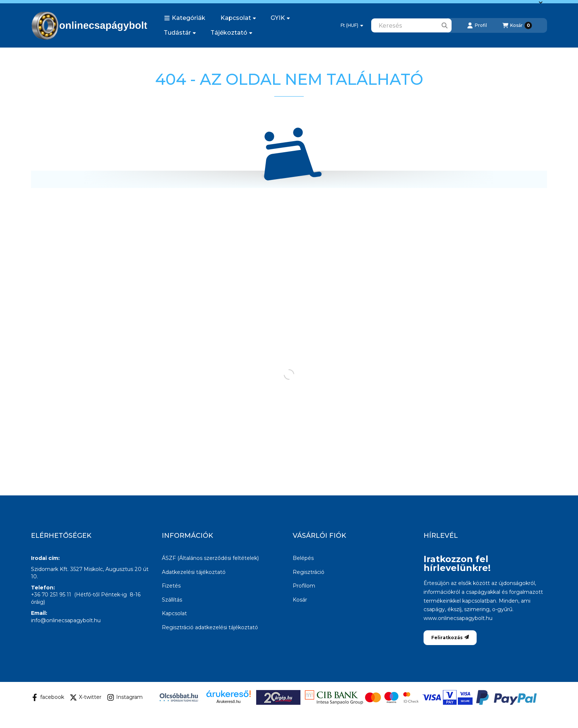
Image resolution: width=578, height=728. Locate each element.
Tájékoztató (231, 33)
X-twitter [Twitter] (86, 697)
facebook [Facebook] (48, 697)
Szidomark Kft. (50, 569)
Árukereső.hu (228, 701)
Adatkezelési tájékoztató (194, 572)
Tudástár (180, 33)
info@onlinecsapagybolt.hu (66, 620)
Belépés (303, 558)
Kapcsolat (238, 18)
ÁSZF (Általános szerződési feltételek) (210, 558)
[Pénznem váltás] (352, 25)
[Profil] (477, 25)
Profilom (304, 586)
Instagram (125, 697)
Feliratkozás (450, 638)
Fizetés (171, 586)
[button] (185, 18)
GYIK (280, 18)
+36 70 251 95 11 (51, 595)
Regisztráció (309, 572)
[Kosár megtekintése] (517, 25)
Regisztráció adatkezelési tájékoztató (210, 627)
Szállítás (172, 600)
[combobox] (411, 25)
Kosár (300, 600)
